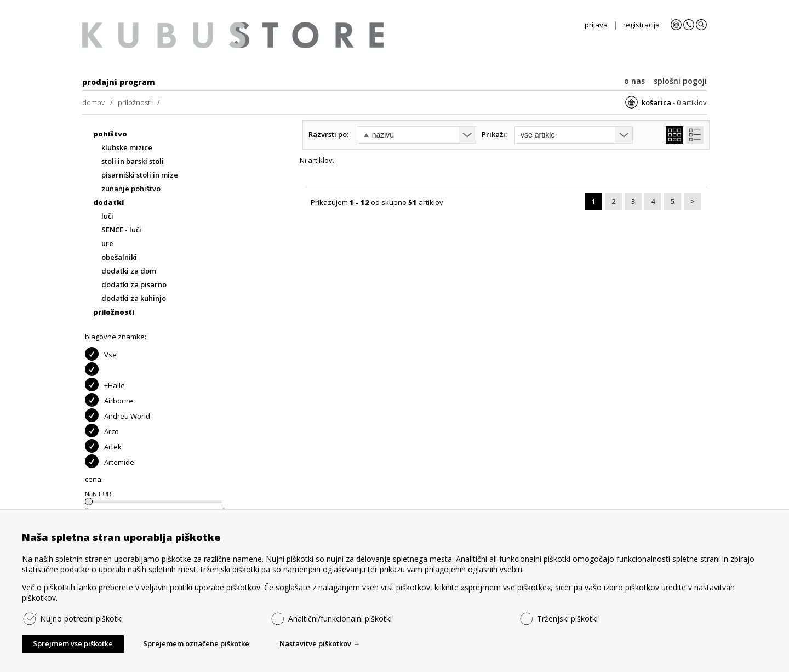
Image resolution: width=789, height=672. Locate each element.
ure (107, 244)
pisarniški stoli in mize (140, 175)
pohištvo (110, 134)
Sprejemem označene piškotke (196, 643)
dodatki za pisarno (134, 285)
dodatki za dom (129, 271)
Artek (103, 446)
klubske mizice (127, 148)
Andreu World (118, 415)
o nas (634, 81)
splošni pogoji (680, 81)
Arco (102, 431)
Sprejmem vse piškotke (73, 643)
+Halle (105, 385)
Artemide (110, 461)
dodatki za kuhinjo (134, 298)
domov (93, 102)
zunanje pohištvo (131, 189)
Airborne (109, 400)
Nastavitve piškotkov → (320, 643)
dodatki (108, 203)
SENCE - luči (121, 230)
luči (107, 216)
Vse (101, 354)
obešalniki (119, 257)
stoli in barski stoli (133, 161)
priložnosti (135, 102)
